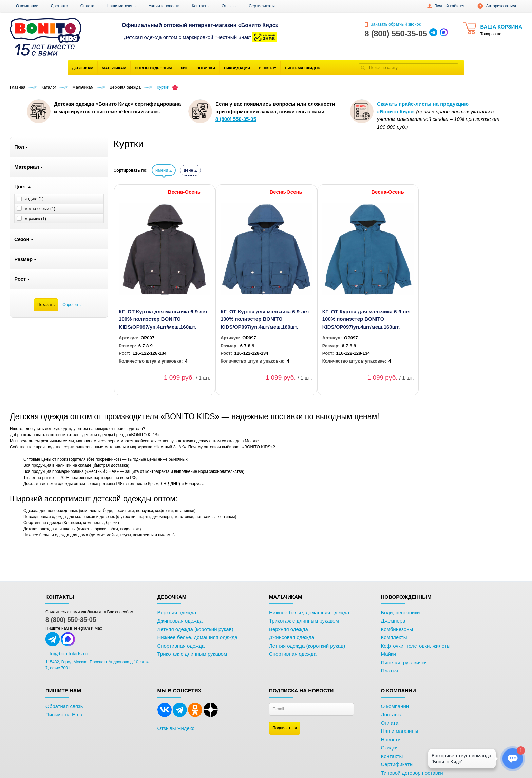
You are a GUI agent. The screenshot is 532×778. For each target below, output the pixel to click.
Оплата (87, 6)
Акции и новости (164, 6)
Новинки (206, 68)
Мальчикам (114, 68)
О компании (27, 6)
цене (190, 170)
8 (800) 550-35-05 (71, 620)
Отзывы (229, 6)
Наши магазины (121, 6)
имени (164, 170)
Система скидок (302, 68)
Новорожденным (153, 68)
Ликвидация (237, 68)
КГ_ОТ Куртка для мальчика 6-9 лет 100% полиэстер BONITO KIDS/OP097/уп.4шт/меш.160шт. (163, 319)
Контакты (201, 6)
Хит (184, 68)
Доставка (59, 6)
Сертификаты (262, 6)
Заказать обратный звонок (393, 24)
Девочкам (83, 68)
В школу (268, 68)
